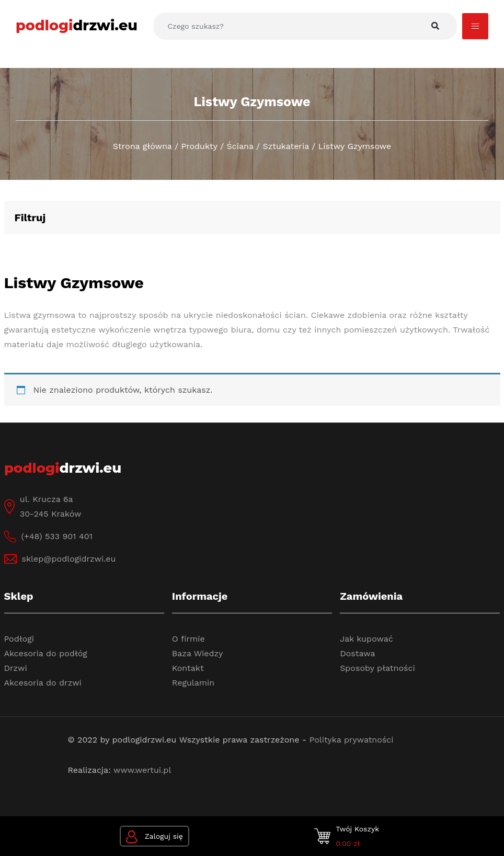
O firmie (188, 639)
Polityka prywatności (352, 740)
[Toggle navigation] (475, 26)
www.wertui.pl (142, 770)
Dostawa (357, 653)
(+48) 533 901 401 (57, 536)
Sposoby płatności (377, 668)
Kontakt (188, 668)
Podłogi (19, 639)
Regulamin (193, 683)
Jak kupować (366, 639)
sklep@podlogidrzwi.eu (69, 559)
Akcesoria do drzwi (43, 683)
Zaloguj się (154, 837)
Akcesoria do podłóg (46, 653)
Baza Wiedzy (198, 653)
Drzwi (16, 668)
